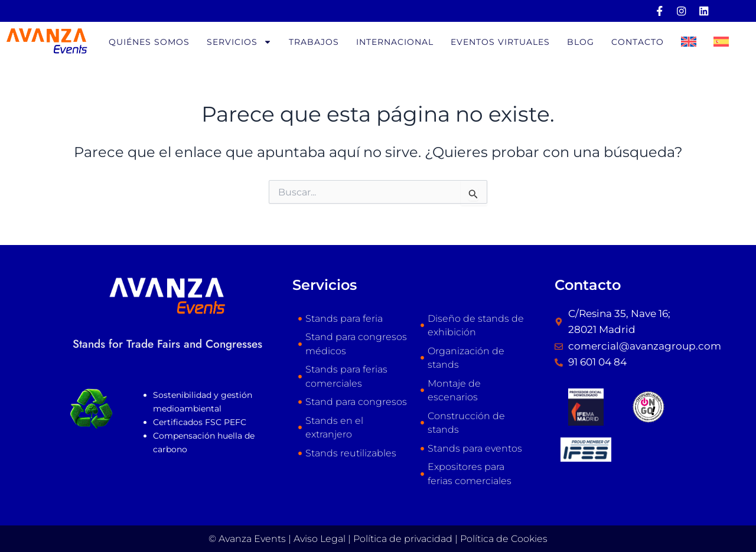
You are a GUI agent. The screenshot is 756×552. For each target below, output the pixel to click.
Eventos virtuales (500, 42)
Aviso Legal (320, 539)
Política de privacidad (403, 539)
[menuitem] (689, 42)
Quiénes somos (149, 42)
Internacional (395, 42)
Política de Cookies (504, 539)
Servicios (239, 42)
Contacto (638, 42)
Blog (581, 42)
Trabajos (314, 42)
